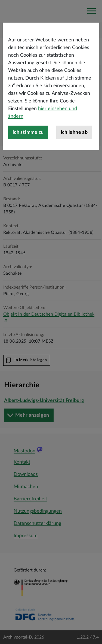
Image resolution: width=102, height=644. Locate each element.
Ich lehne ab (74, 150)
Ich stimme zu (28, 150)
